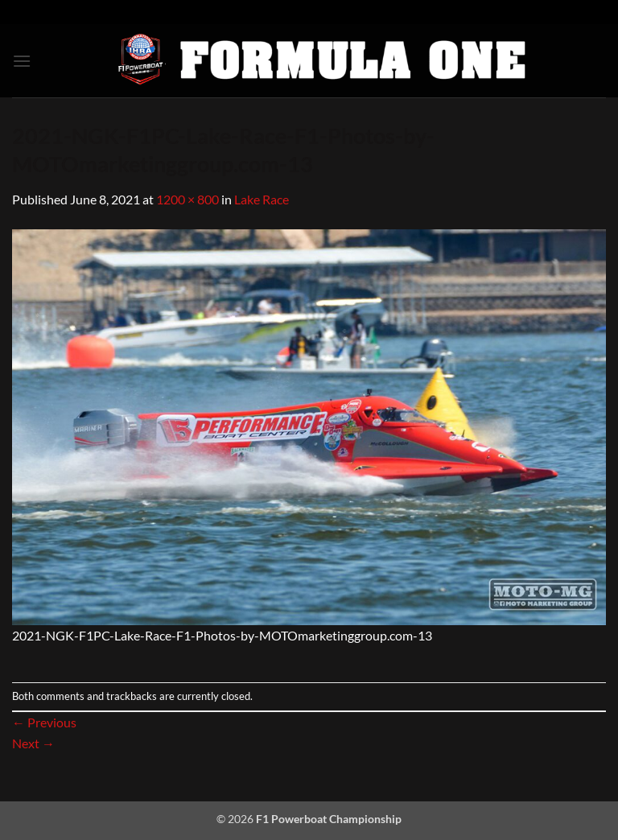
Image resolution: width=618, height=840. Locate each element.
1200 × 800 (187, 199)
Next (33, 743)
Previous (44, 722)
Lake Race (262, 199)
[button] (22, 61)
